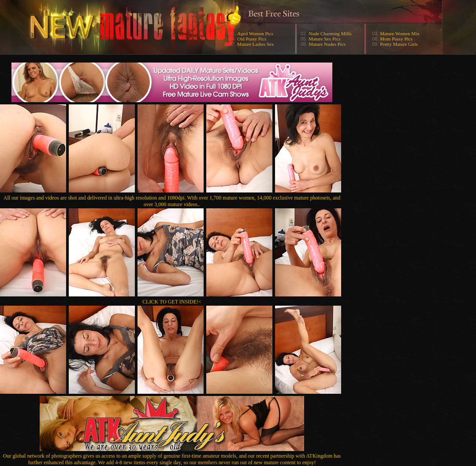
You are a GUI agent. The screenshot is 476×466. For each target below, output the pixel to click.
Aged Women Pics (255, 33)
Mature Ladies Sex (255, 44)
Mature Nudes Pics (327, 44)
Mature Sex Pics (324, 39)
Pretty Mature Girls (399, 44)
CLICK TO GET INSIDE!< (172, 302)
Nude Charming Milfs (330, 33)
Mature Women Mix (400, 33)
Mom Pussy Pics (396, 39)
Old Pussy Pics (252, 39)
